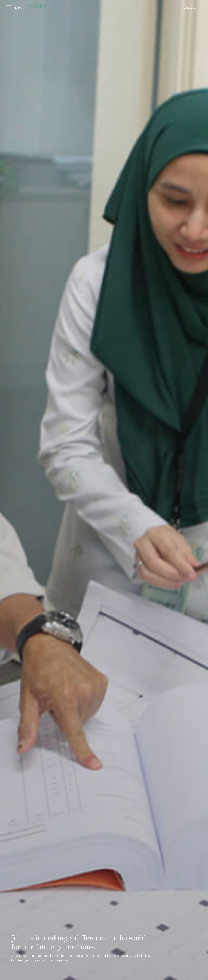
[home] (37, 8)
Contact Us (189, 8)
